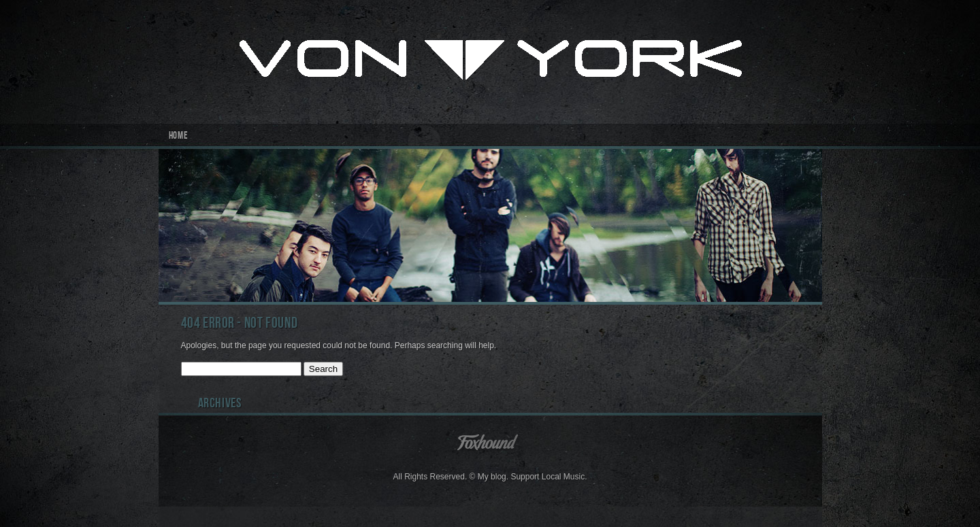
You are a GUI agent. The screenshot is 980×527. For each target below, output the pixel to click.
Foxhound (490, 442)
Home (179, 137)
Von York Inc (490, 62)
